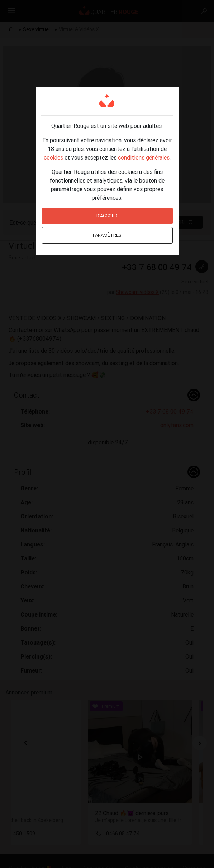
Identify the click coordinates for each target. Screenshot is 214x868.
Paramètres (107, 235)
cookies (53, 157)
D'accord (107, 216)
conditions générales (144, 157)
